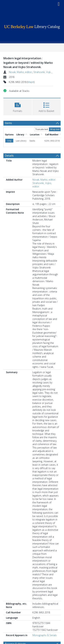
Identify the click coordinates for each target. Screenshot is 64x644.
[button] (18, 106)
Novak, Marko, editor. (21, 72)
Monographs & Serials (45, 635)
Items (8, 123)
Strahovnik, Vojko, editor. (47, 72)
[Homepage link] (32, 26)
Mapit (31, 82)
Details (9, 156)
